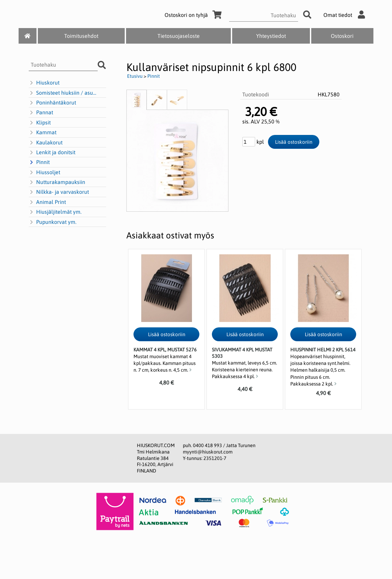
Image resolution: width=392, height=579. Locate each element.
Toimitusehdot (81, 36)
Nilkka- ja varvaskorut (59, 192)
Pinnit (39, 162)
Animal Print (47, 202)
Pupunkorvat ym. (53, 222)
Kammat (43, 133)
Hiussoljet (44, 172)
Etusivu (135, 76)
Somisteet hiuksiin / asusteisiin (64, 93)
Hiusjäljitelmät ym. (55, 212)
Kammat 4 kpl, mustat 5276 (165, 350)
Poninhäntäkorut (52, 103)
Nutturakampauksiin (57, 182)
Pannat (41, 113)
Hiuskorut (44, 83)
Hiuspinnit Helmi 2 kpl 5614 (323, 350)
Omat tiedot (346, 15)
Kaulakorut (46, 143)
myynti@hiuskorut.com (208, 452)
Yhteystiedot (271, 36)
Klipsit (40, 123)
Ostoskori (342, 36)
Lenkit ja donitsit (52, 153)
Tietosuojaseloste (179, 36)
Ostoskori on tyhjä (194, 15)
